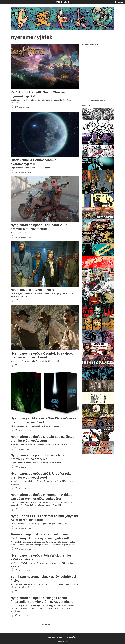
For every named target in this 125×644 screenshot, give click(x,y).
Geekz (17, 106)
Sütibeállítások (71, 637)
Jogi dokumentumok (56, 637)
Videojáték (18, 108)
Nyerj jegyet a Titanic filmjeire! (33, 290)
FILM (16, 616)
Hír (16, 172)
